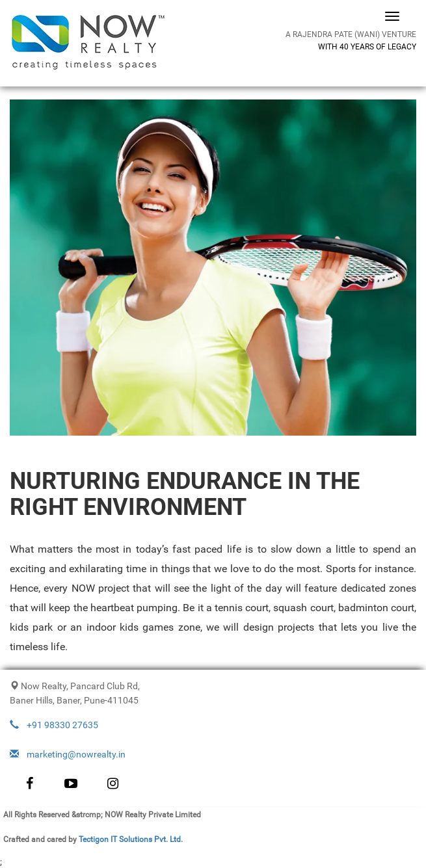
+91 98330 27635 (54, 725)
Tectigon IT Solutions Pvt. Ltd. (131, 839)
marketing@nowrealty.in (68, 754)
